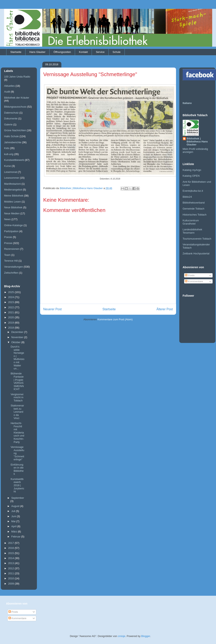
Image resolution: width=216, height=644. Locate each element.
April (14, 526)
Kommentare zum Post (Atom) (115, 319)
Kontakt (83, 52)
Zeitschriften (11, 273)
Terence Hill (11, 261)
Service (100, 52)
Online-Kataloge (14, 225)
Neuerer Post (53, 309)
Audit (7, 92)
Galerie (8, 124)
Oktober (16, 342)
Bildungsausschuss (15, 107)
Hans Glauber (37, 52)
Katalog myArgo (192, 170)
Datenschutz (11, 113)
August (16, 506)
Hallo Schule (12, 136)
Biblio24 (187, 197)
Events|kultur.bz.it (193, 191)
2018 (12, 328)
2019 (12, 323)
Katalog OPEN (191, 176)
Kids (7, 148)
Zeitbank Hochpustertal (196, 253)
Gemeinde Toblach (194, 209)
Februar (16, 537)
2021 (12, 312)
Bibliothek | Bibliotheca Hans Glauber (197, 142)
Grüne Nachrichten (15, 130)
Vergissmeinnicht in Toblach (17, 397)
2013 (12, 563)
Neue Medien (12, 213)
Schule (117, 52)
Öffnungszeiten (62, 52)
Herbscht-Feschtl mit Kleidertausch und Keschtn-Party (17, 433)
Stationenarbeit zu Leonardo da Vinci (17, 412)
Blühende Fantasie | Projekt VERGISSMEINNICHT (17, 381)
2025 (12, 292)
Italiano (187, 103)
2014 (12, 558)
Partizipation (11, 231)
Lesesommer (12, 178)
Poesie (8, 237)
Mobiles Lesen (13, 202)
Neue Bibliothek (13, 207)
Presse (8, 243)
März (15, 532)
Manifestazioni (13, 184)
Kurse (8, 166)
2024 (12, 297)
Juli (14, 511)
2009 (12, 584)
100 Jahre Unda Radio (17, 77)
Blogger (146, 636)
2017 (12, 543)
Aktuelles (10, 86)
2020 (12, 317)
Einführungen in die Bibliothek (17, 469)
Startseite (16, 52)
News (8, 219)
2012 (12, 568)
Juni (14, 516)
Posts (190, 275)
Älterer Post (165, 309)
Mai (14, 521)
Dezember (18, 332)
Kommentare (194, 281)
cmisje (122, 636)
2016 (12, 548)
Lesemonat (11, 172)
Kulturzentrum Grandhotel (191, 222)
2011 (12, 573)
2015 (12, 553)
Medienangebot (13, 190)
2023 (12, 302)
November (18, 337)
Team (7, 255)
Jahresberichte (13, 142)
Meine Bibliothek (14, 196)
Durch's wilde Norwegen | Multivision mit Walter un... (17, 358)
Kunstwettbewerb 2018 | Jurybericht (17, 485)
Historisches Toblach (195, 215)
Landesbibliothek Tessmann (193, 231)
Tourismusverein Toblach (197, 239)
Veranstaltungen (14, 267)
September (18, 498)
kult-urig (9, 154)
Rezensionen (12, 249)
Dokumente (11, 118)
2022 (12, 307)
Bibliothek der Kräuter (17, 98)
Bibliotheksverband (194, 203)
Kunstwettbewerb (14, 160)
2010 (12, 578)
